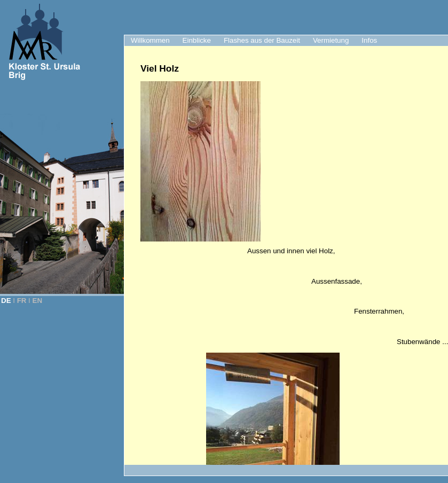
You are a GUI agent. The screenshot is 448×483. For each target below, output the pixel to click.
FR (22, 301)
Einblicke (197, 40)
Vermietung (331, 40)
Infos (369, 40)
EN (38, 301)
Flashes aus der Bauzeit (262, 40)
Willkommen (150, 40)
